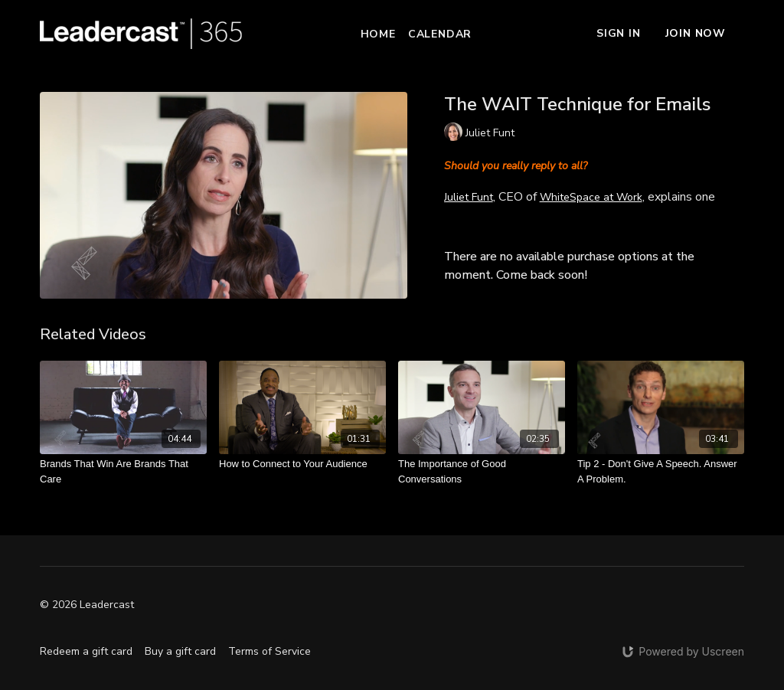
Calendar (440, 34)
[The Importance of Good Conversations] (482, 471)
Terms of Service (269, 651)
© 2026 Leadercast (87, 605)
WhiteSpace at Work (591, 197)
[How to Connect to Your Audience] (302, 464)
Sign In (619, 33)
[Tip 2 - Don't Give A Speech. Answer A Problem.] (661, 471)
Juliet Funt (469, 197)
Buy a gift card (180, 651)
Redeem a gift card (86, 651)
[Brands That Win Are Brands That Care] (123, 471)
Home (378, 34)
